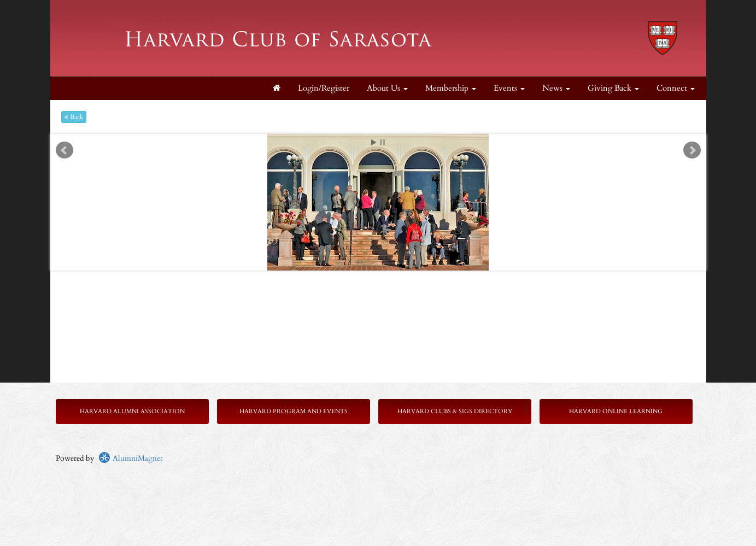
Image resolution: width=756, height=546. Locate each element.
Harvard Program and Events (294, 411)
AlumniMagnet (130, 458)
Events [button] (509, 88)
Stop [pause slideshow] (382, 142)
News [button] (556, 88)
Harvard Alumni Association (132, 411)
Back (74, 117)
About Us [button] (387, 88)
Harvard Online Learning (616, 411)
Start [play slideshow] (374, 142)
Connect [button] (676, 88)
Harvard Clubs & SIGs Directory (455, 411)
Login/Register (324, 88)
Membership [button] (451, 88)
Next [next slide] (692, 150)
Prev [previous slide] (65, 150)
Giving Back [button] (613, 88)
